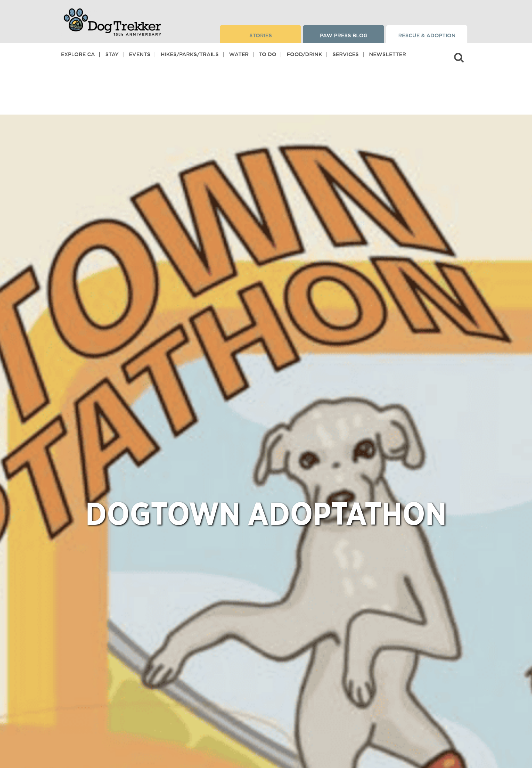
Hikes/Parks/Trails (190, 54)
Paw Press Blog (344, 35)
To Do (268, 54)
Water (239, 54)
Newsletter (388, 54)
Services (346, 54)
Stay (112, 54)
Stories (261, 35)
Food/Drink (304, 54)
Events (140, 54)
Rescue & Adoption (427, 35)
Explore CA (78, 54)
